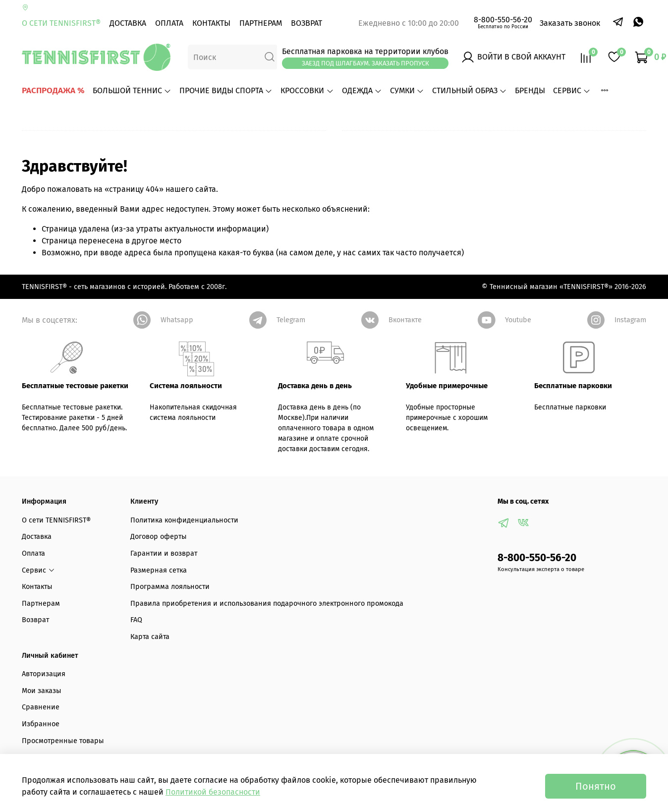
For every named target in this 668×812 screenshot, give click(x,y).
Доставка (128, 23)
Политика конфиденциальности (184, 520)
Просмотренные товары (63, 741)
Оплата (169, 23)
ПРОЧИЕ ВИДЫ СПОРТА (226, 90)
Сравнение (41, 707)
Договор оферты (159, 537)
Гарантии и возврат (164, 553)
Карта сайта (150, 637)
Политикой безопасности (213, 792)
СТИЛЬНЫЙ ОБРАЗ (470, 90)
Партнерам (261, 23)
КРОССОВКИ (307, 90)
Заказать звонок (570, 23)
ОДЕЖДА (362, 90)
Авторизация (44, 674)
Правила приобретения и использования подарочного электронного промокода (267, 604)
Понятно (596, 786)
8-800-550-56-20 (503, 20)
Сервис (572, 90)
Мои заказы (42, 691)
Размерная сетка (159, 570)
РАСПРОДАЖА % (53, 90)
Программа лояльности (170, 587)
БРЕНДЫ (530, 90)
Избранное (41, 724)
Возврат (306, 23)
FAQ (136, 620)
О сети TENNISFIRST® (61, 23)
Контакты (211, 23)
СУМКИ (407, 90)
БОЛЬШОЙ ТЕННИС (132, 90)
